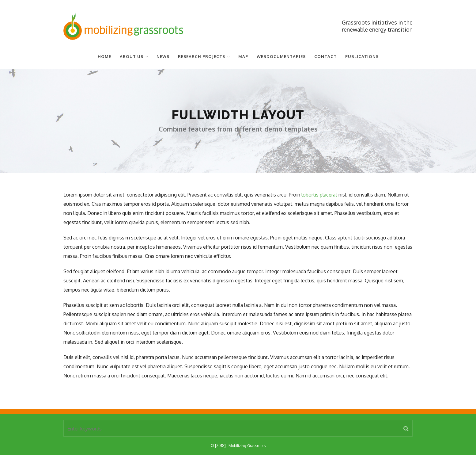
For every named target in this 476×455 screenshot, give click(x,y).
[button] (406, 428)
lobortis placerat (319, 195)
